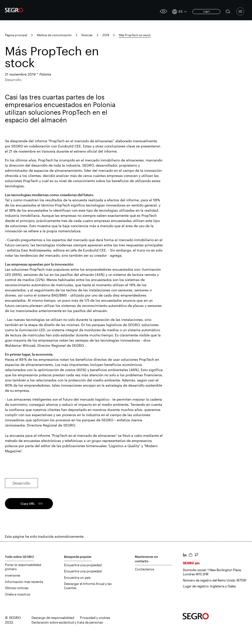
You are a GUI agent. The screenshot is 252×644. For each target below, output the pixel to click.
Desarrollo (21, 483)
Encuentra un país (77, 578)
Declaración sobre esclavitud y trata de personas (67, 622)
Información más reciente (24, 582)
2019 (106, 35)
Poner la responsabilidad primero (23, 567)
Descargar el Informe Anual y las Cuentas (88, 586)
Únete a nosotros (18, 594)
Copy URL (28, 503)
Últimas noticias (17, 588)
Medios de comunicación (54, 35)
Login (206, 11)
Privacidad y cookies (95, 618)
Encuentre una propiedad (83, 565)
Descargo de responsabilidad (53, 618)
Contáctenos (144, 569)
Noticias (87, 35)
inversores (13, 575)
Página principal (16, 35)
